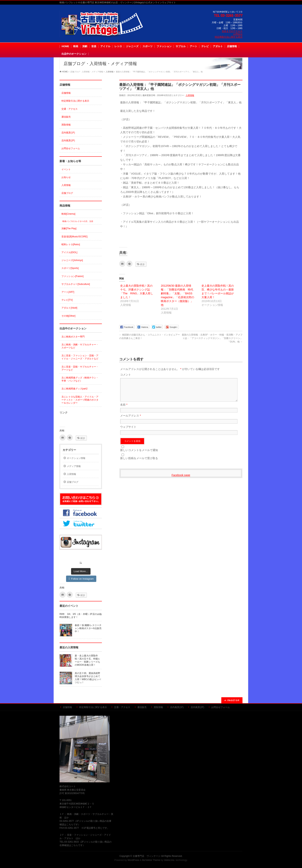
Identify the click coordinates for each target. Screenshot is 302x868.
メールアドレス (130, 420)
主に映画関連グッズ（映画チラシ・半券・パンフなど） (80, 379)
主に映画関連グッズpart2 (74, 389)
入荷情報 (190, 95)
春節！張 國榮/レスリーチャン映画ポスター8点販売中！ (88, 628)
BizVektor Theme (151, 860)
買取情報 (66, 125)
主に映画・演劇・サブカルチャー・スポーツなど (80, 346)
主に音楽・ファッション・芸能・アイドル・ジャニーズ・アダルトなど (80, 357)
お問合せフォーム (71, 148)
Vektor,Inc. (169, 860)
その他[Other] (68, 316)
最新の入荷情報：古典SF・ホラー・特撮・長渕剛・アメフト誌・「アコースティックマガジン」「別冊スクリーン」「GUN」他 (212, 338)
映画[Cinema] (68, 214)
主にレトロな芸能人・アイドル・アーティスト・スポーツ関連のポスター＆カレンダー (80, 400)
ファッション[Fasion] (73, 276)
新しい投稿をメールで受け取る (139, 463)
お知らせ (66, 177)
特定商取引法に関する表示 (229, 37)
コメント (126, 375)
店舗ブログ (67, 193)
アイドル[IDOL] (69, 252)
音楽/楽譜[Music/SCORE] (74, 237)
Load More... (81, 571)
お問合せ (238, 34)
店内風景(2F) (68, 141)
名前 (124, 409)
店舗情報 (66, 93)
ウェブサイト (128, 431)
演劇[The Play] (69, 229)
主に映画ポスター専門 (73, 337)
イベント (66, 169)
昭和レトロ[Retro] (71, 244)
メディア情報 (74, 466)
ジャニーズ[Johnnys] (72, 260)
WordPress (133, 860)
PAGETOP (234, 700)
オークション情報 (76, 458)
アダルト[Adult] (69, 308)
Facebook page (181, 480)
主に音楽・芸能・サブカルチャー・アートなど (80, 368)
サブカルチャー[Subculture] (76, 284)
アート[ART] (68, 292)
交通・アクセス (70, 109)
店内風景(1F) (68, 133)
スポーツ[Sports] (70, 268)
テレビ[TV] (67, 300)
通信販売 (66, 117)
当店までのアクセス (232, 31)
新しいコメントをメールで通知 (139, 455)
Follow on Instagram (81, 579)
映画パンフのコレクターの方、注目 (78, 221)
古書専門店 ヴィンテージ (147, 856)
